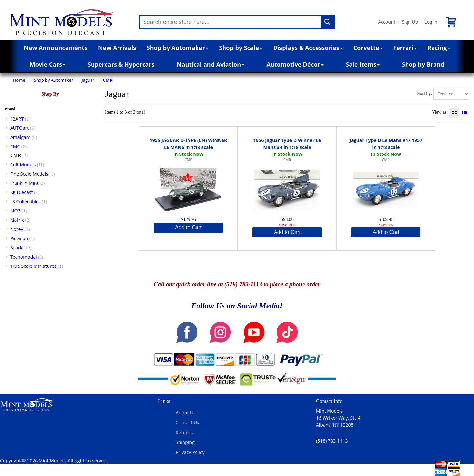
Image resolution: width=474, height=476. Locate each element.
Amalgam (20, 137)
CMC (15, 146)
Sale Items (363, 64)
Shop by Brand (423, 64)
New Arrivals (117, 48)
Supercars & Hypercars (121, 64)
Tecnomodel (24, 257)
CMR (108, 80)
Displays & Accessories (308, 48)
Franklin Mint (24, 183)
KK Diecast (21, 192)
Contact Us (187, 422)
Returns (184, 432)
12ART (17, 119)
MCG (15, 211)
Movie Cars (48, 64)
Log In (431, 22)
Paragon (19, 238)
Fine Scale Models (29, 174)
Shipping (185, 442)
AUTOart (19, 128)
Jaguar (88, 80)
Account (387, 22)
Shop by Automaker (178, 48)
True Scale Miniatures (33, 266)
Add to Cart (188, 227)
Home (19, 80)
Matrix (17, 220)
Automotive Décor (295, 64)
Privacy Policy (190, 452)
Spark (16, 248)
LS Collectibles (26, 201)
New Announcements (55, 48)
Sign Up (410, 22)
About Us (186, 413)
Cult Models (23, 165)
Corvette (368, 48)
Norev (17, 229)
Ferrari (405, 48)
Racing (439, 48)
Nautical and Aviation (211, 64)
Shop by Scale (240, 48)
